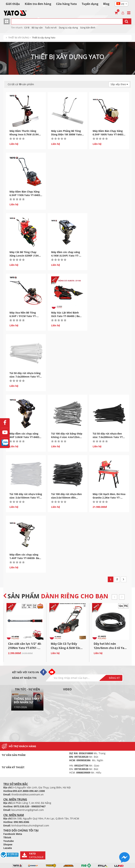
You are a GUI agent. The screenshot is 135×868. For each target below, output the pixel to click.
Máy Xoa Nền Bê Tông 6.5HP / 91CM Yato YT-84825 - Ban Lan (23, 316)
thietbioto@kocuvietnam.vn (28, 794)
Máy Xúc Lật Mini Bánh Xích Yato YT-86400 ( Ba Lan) (65, 316)
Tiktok (7, 837)
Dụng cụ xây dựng (68, 28)
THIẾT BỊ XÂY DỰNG (19, 38)
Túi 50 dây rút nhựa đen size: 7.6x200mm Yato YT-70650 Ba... (108, 437)
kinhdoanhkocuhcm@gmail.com (30, 825)
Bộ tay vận (37, 28)
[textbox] (121, 4)
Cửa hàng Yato (66, 4)
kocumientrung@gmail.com (28, 810)
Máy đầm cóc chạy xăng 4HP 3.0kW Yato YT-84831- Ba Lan (25, 437)
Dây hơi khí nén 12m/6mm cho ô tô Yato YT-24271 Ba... (110, 648)
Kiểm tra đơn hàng (38, 4)
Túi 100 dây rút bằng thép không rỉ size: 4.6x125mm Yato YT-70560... (67, 437)
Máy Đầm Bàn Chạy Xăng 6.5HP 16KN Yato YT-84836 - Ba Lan (109, 134)
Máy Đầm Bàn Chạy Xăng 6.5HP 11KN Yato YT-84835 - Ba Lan (25, 195)
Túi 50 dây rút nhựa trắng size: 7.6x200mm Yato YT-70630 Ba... (25, 377)
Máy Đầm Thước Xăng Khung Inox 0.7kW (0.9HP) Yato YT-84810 (25, 134)
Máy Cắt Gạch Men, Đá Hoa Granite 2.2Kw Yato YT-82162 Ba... (109, 498)
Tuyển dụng (90, 4)
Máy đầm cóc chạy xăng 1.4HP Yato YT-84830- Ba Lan (24, 558)
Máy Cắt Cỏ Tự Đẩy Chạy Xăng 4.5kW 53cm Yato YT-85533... (67, 648)
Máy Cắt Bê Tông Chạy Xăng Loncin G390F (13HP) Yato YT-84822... (25, 256)
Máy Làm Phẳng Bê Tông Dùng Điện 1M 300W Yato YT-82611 (66, 134)
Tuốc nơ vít (51, 28)
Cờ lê (27, 28)
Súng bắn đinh (88, 28)
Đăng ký (114, 678)
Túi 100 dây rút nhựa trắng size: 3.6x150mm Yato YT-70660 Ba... (26, 498)
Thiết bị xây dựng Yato (44, 38)
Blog (106, 4)
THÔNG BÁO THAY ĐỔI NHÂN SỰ (27, 701)
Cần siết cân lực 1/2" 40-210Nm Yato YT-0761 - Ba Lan (25, 648)
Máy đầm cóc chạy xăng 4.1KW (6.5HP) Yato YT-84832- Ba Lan (66, 256)
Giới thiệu (13, 4)
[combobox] (121, 4)
